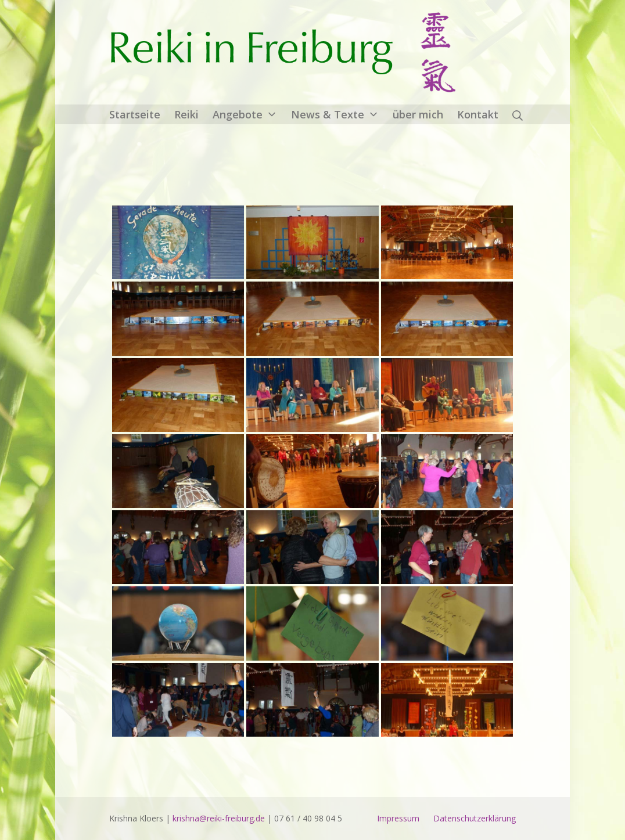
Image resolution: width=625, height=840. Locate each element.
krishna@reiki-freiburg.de (219, 818)
